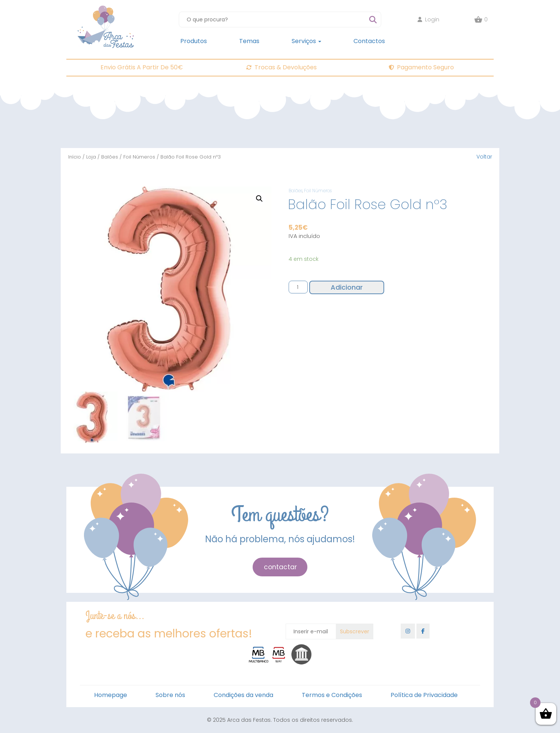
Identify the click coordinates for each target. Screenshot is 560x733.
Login (428, 19)
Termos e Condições (332, 695)
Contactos (369, 41)
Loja (91, 157)
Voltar (484, 157)
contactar (280, 567)
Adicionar (347, 287)
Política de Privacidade (424, 695)
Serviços (306, 41)
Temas (249, 41)
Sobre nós (170, 695)
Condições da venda (243, 695)
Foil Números (139, 157)
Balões (110, 157)
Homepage (111, 695)
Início (75, 157)
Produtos (194, 41)
